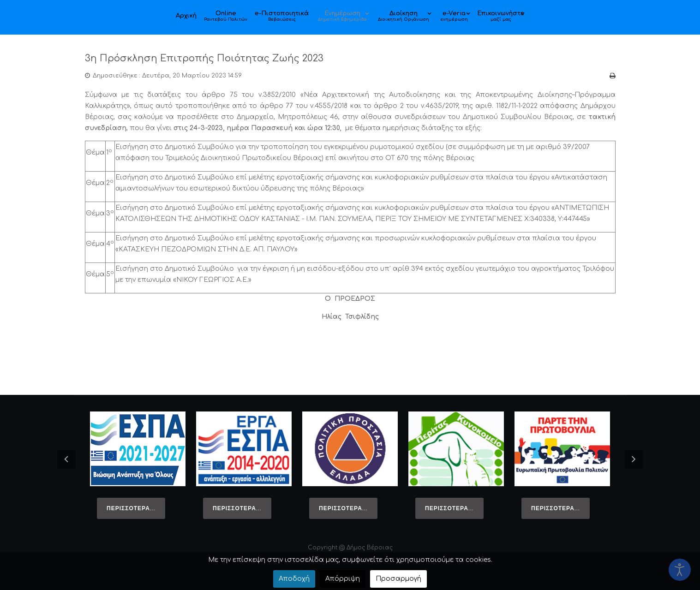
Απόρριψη (343, 579)
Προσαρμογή (398, 579)
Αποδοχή (294, 579)
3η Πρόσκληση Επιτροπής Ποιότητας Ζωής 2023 (224, 58)
